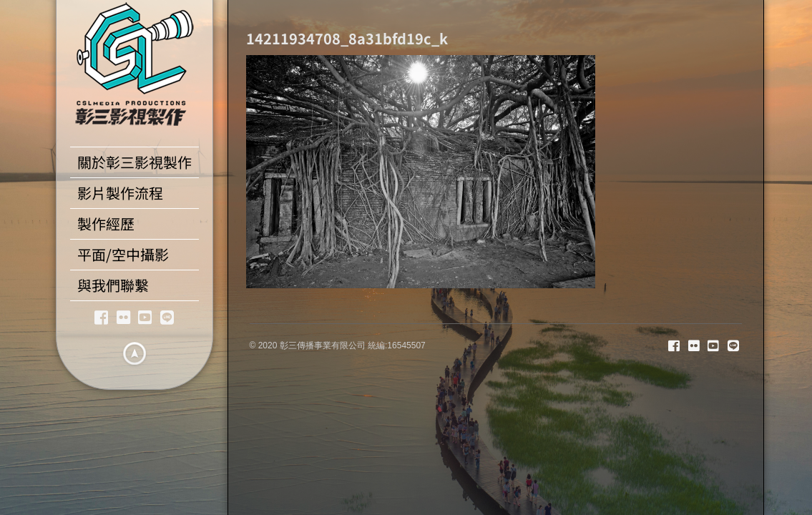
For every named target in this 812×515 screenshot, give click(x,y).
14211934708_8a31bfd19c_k (347, 38)
